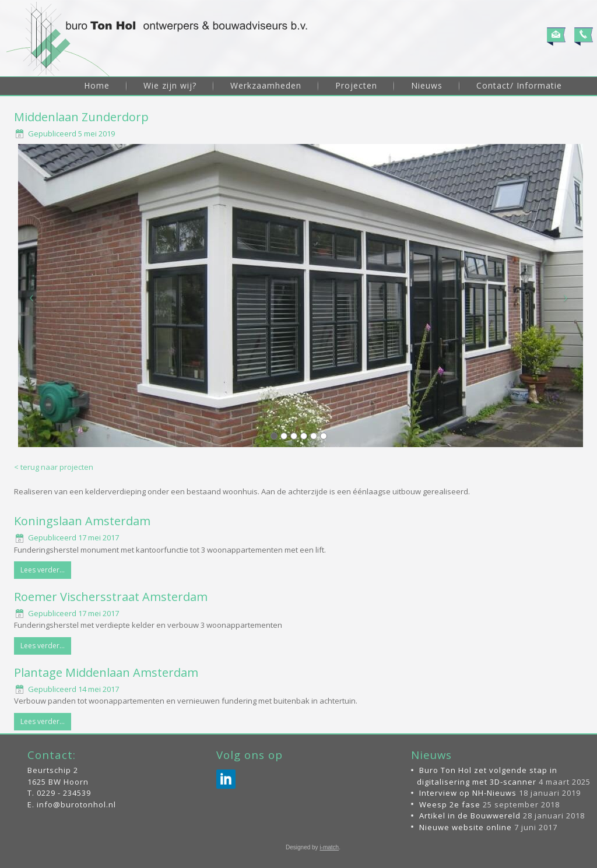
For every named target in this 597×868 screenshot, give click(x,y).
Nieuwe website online (466, 827)
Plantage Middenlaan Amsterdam (106, 672)
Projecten (356, 85)
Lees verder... (43, 570)
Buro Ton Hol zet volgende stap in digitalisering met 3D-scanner (487, 776)
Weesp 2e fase (450, 804)
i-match (329, 847)
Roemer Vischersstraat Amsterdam (111, 597)
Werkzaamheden (266, 85)
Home (97, 85)
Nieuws (427, 85)
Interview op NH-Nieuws (468, 793)
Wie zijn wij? (170, 85)
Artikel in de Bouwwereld (470, 816)
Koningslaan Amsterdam (82, 521)
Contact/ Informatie (519, 85)
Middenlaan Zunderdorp (81, 117)
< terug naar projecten (54, 467)
